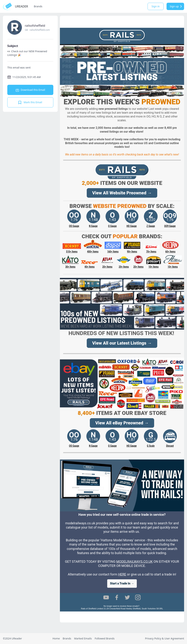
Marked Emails (83, 638)
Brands (38, 6)
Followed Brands (105, 638)
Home (56, 638)
